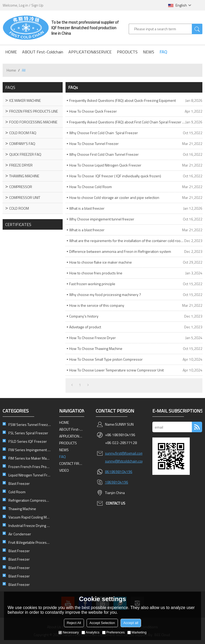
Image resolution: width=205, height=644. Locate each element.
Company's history (84, 316)
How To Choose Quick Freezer (93, 111)
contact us (116, 503)
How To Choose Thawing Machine (96, 348)
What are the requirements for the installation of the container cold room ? (127, 241)
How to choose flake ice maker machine (101, 262)
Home (11, 70)
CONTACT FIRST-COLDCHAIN (72, 463)
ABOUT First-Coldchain (43, 52)
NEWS (149, 52)
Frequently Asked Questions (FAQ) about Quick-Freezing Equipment (122, 100)
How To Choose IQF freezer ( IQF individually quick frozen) (115, 176)
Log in (24, 5)
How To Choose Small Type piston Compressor (106, 359)
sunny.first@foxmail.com (124, 453)
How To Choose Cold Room (91, 187)
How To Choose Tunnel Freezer (94, 144)
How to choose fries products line (96, 273)
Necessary (69, 632)
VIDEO (64, 470)
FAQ (163, 52)
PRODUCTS (127, 52)
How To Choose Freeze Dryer (92, 338)
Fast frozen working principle (92, 284)
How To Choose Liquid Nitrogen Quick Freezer (105, 165)
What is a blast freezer (87, 208)
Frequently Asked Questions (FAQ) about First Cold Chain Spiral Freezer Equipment (127, 122)
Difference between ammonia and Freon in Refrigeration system (120, 251)
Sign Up (37, 5)
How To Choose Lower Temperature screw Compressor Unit (116, 370)
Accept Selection (102, 623)
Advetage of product (85, 327)
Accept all (131, 623)
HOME (11, 52)
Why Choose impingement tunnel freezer (102, 219)
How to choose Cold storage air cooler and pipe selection (114, 197)
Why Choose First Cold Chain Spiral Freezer (104, 133)
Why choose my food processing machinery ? (105, 295)
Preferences (113, 632)
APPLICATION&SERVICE (90, 52)
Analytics (91, 632)
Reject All (74, 623)
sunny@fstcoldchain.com (125, 461)
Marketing (137, 632)
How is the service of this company (97, 305)
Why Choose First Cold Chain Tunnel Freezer (104, 154)
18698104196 (117, 482)
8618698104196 (119, 472)
